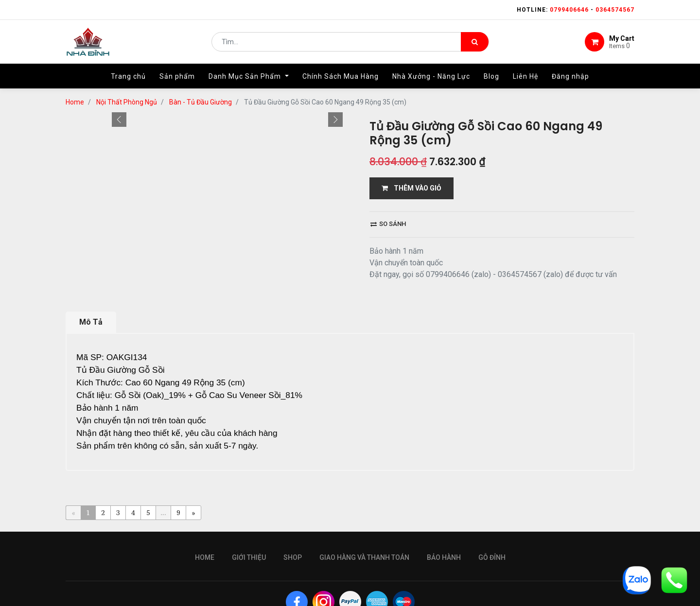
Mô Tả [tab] (91, 296)
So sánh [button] (388, 135)
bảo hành (444, 517)
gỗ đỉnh (492, 517)
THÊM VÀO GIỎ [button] (411, 100)
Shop (293, 517)
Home (205, 517)
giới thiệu (249, 517)
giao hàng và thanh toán (364, 517)
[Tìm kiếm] (475, 42)
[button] (119, 147)
